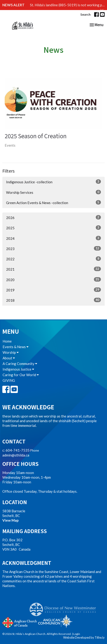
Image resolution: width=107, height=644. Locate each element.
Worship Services (53, 192)
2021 (53, 269)
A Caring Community (20, 364)
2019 (53, 290)
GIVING (9, 380)
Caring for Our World (21, 375)
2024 (53, 238)
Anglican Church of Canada (20, 622)
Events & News (16, 347)
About (9, 358)
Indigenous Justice (18, 369)
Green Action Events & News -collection (53, 202)
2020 (53, 280)
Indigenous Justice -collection (53, 182)
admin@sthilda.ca (16, 455)
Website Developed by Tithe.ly (84, 637)
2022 (53, 259)
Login (77, 634)
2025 (53, 228)
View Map (11, 520)
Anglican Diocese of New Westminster (65, 607)
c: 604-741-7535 (16, 450)
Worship (11, 352)
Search (85, 14)
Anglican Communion (55, 621)
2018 (53, 300)
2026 (53, 217)
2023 (53, 248)
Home (7, 341)
